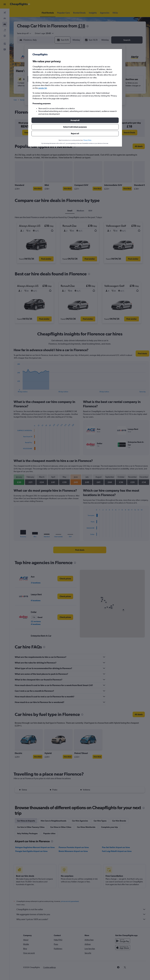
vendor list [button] (43, 88)
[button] (75, 120)
